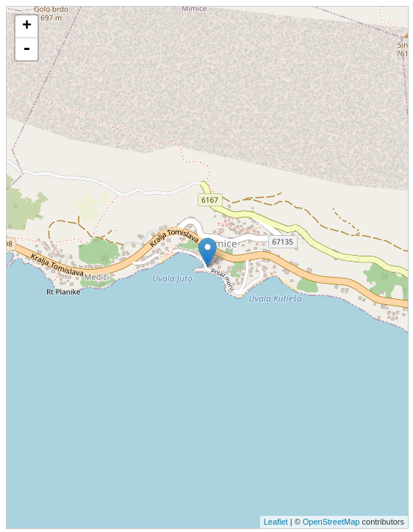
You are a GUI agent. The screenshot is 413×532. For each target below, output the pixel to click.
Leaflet (276, 522)
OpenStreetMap (331, 522)
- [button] (26, 49)
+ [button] (27, 26)
